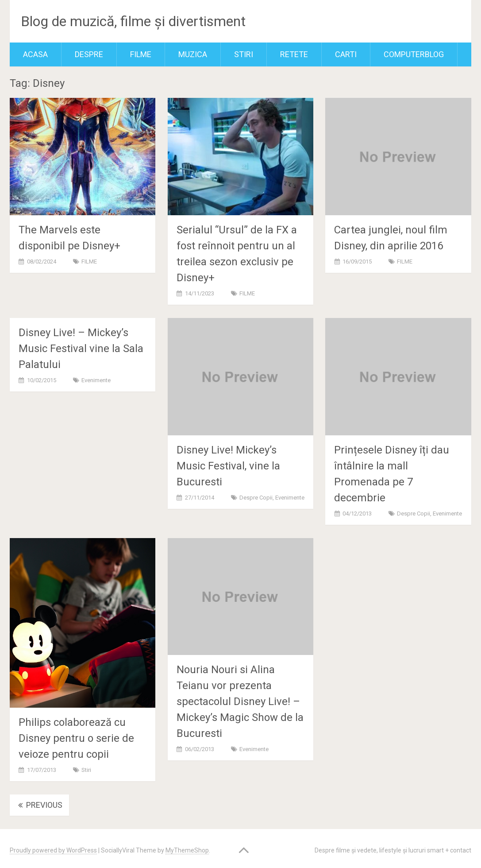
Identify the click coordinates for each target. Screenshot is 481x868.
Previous (39, 805)
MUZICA (193, 54)
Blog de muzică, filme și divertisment (133, 21)
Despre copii (256, 498)
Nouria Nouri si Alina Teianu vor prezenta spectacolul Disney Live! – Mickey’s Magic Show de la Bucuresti (240, 701)
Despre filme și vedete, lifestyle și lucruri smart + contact (393, 850)
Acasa (35, 54)
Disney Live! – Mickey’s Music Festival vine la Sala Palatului (81, 349)
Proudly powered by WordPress (53, 850)
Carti (346, 54)
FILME (141, 54)
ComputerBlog (414, 54)
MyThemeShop (187, 850)
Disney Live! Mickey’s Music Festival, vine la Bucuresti (228, 466)
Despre (89, 54)
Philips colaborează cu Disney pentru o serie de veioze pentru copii (76, 738)
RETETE (294, 54)
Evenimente (96, 380)
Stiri (244, 54)
